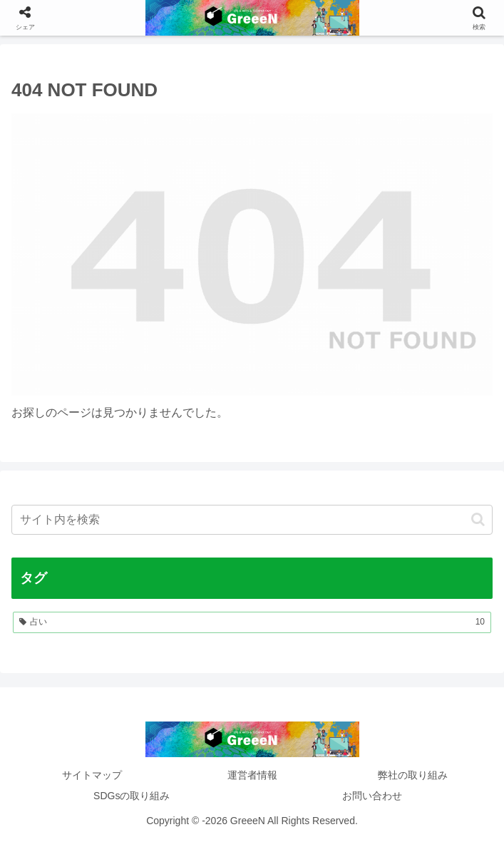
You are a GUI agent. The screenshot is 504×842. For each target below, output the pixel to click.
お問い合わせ (372, 796)
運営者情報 (252, 775)
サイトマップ (92, 775)
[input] (252, 520)
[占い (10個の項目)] (252, 622)
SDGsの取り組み (132, 796)
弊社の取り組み (413, 775)
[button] (478, 519)
